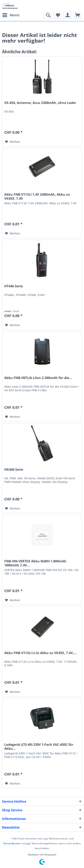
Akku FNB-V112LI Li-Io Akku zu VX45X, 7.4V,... (40, 653)
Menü (11, 15)
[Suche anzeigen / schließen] (48, 15)
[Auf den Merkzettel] (13, 142)
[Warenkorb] (78, 15)
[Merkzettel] (58, 15)
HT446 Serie (13, 286)
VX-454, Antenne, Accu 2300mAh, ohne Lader (40, 103)
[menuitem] (11, 15)
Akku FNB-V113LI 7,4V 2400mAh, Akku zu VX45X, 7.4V (37, 196)
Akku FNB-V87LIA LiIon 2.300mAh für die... (38, 378)
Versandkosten (12, 843)
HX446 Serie (14, 470)
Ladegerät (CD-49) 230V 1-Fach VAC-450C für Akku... (39, 747)
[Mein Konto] (68, 15)
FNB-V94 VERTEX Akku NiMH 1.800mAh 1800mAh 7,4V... (35, 563)
